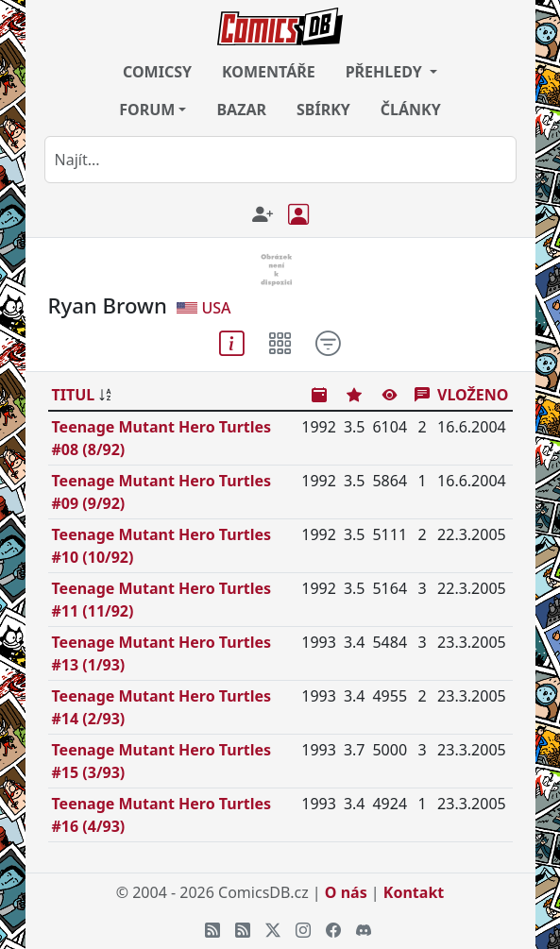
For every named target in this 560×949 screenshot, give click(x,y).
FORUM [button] (147, 110)
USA (216, 308)
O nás (346, 892)
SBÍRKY (323, 110)
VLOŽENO (473, 395)
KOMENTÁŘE (269, 72)
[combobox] (280, 160)
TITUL (74, 395)
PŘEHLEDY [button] (386, 72)
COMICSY (157, 72)
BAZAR (241, 110)
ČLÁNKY (411, 110)
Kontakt (414, 892)
